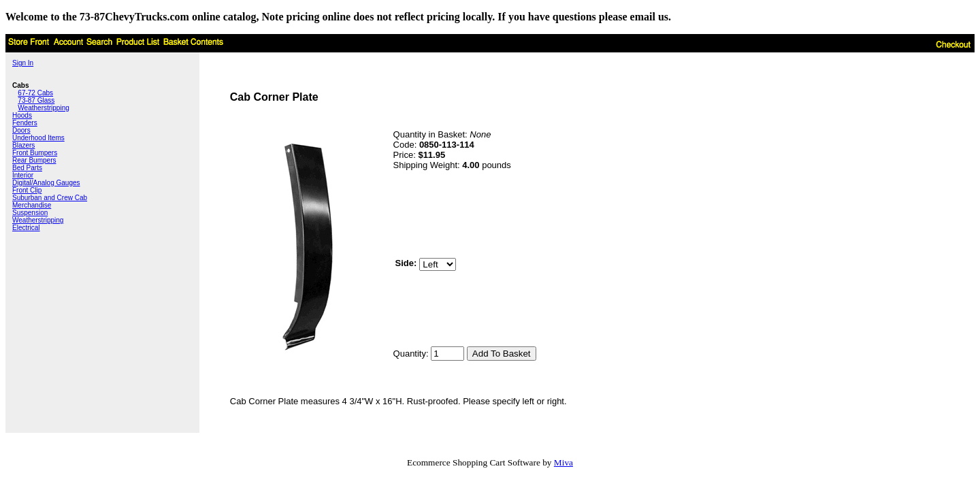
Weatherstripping (43, 108)
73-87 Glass (36, 100)
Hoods (22, 115)
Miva (563, 462)
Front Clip (27, 190)
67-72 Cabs (35, 93)
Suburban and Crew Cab (50, 198)
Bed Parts (27, 168)
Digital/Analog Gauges (46, 183)
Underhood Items (38, 138)
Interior (23, 175)
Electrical (26, 228)
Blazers (23, 145)
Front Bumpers (35, 153)
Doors (21, 130)
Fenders (25, 123)
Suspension (30, 213)
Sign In (23, 63)
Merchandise (32, 205)
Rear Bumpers (34, 160)
